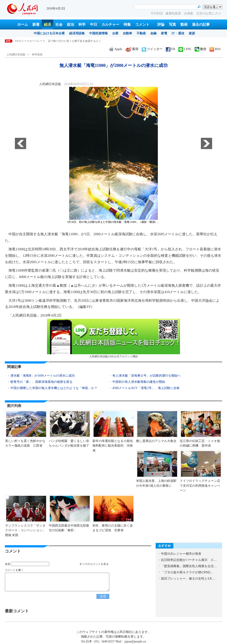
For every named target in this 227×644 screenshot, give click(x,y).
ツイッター (152, 49)
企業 (115, 33)
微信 (200, 49)
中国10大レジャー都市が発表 (181, 554)
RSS (215, 49)
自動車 (127, 33)
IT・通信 (178, 33)
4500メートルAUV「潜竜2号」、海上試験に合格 (146, 388)
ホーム (23, 24)
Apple (116, 49)
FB (170, 49)
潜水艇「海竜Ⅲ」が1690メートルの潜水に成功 (43, 376)
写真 (172, 24)
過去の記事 (201, 24)
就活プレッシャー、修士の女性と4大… (188, 579)
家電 (164, 33)
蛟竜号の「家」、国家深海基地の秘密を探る (41, 382)
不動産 (141, 33)
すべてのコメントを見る (94, 564)
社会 (59, 24)
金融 (153, 33)
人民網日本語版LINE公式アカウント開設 (113, 338)
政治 (70, 24)
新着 (36, 24)
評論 (161, 24)
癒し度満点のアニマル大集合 (156, 441)
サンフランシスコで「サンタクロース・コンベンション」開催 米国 (25, 530)
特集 (127, 24)
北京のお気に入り (209, 13)
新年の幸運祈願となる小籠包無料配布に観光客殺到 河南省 (113, 446)
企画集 (189, 13)
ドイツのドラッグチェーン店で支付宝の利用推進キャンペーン (200, 486)
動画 (184, 24)
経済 (47, 24)
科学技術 (37, 54)
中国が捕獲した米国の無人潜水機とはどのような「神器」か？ (54, 388)
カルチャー (110, 24)
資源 (192, 33)
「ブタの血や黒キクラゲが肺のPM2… (187, 572)
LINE (185, 49)
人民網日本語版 (16, 54)
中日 (94, 24)
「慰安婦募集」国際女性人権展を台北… (189, 566)
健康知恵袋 (174, 13)
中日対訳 (157, 13)
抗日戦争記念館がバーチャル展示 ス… (189, 560)
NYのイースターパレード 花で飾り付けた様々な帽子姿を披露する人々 (58, 41)
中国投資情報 (98, 33)
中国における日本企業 (49, 33)
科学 (82, 24)
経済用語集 (77, 33)
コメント (142, 24)
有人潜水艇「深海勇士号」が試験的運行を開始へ (147, 376)
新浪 (132, 49)
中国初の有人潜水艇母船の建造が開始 (139, 382)
